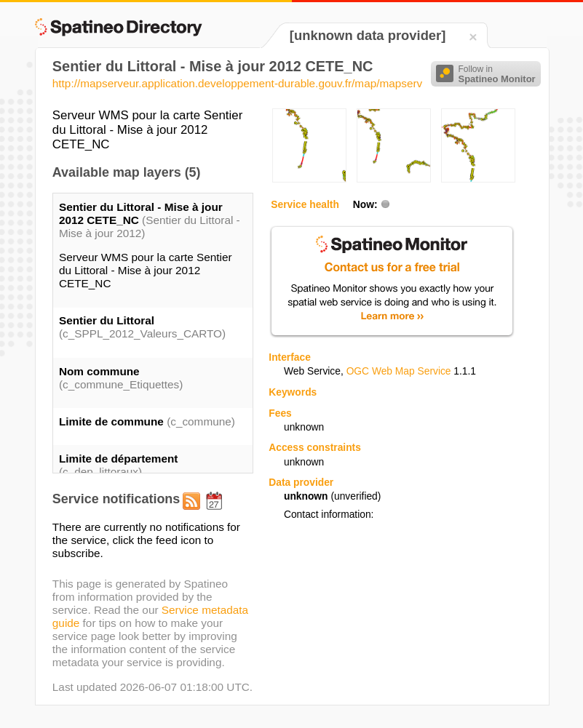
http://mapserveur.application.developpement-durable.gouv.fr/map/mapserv (237, 83)
